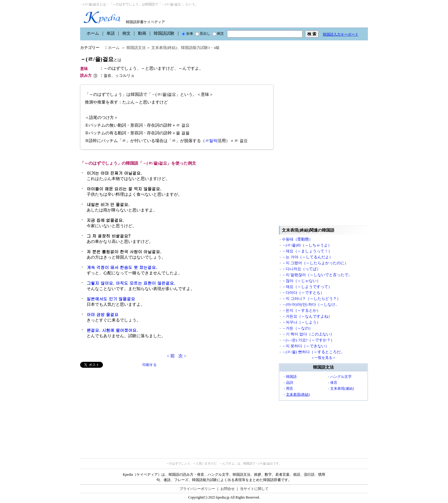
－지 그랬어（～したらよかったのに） (315, 263)
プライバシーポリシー (197, 489)
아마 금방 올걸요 (103, 314)
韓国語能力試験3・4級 (200, 48)
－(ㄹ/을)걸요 (101, 59)
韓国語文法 (136, 48)
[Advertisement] (125, 409)
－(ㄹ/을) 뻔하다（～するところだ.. (312, 352)
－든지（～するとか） (301, 310)
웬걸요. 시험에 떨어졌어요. (112, 330)
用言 (290, 389)
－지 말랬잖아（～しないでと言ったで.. (316, 275)
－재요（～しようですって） (307, 287)
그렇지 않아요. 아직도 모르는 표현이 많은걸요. (131, 283)
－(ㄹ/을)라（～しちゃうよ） (307, 245)
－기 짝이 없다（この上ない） (308, 334)
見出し (203, 34)
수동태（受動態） (297, 239)
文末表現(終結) (164, 48)
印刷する (150, 365)
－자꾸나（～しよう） (301, 322)
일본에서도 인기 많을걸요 (111, 299)
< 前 (171, 356)
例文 (126, 33)
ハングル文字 (341, 377)
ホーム (93, 33)
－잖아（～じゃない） (301, 281)
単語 (111, 33)
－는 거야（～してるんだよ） (307, 257)
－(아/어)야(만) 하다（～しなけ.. (310, 304)
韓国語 (291, 377)
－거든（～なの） (297, 328)
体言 (334, 383)
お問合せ (228, 489)
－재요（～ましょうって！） (307, 251)
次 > (182, 356)
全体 (187, 34)
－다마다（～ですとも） (303, 293)
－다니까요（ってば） (301, 269)
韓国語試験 (164, 33)
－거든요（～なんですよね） (307, 316)
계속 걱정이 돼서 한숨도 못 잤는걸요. (122, 267)
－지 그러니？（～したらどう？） (311, 299)
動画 (142, 33)
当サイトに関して (254, 489)
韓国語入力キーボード (341, 34)
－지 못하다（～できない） (305, 346)
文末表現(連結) (342, 389)
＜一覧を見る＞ (323, 358)
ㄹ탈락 (211, 141)
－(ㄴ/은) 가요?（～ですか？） (308, 340)
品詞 (290, 383)
